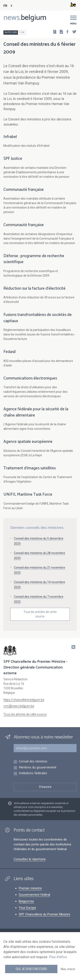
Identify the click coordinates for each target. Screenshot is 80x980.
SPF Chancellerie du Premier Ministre (44, 914)
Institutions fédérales (33, 773)
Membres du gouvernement (38, 768)
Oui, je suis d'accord (31, 969)
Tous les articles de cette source (40, 614)
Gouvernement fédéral (34, 895)
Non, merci (68, 969)
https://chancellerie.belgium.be (24, 700)
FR (5, 6)
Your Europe (27, 908)
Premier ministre (30, 888)
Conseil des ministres (33, 762)
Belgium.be (26, 901)
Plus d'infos (58, 957)
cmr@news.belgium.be (19, 706)
